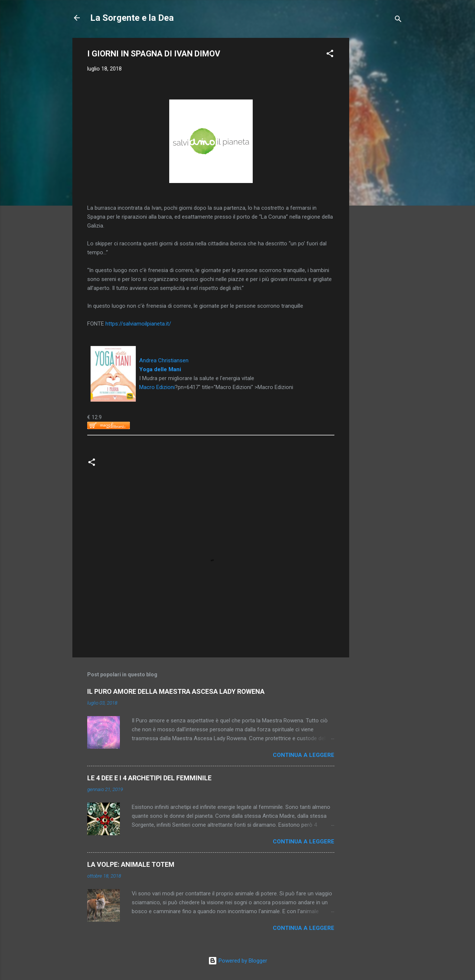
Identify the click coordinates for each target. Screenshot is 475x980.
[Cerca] (398, 20)
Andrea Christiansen (164, 360)
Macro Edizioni (157, 387)
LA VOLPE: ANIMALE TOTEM (131, 864)
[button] (330, 55)
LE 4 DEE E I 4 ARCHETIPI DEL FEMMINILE (149, 778)
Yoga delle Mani (160, 369)
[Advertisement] (379, 149)
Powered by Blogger (238, 961)
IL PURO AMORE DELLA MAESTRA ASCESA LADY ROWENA (176, 691)
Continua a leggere (304, 755)
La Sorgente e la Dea (132, 18)
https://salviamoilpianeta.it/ (138, 324)
